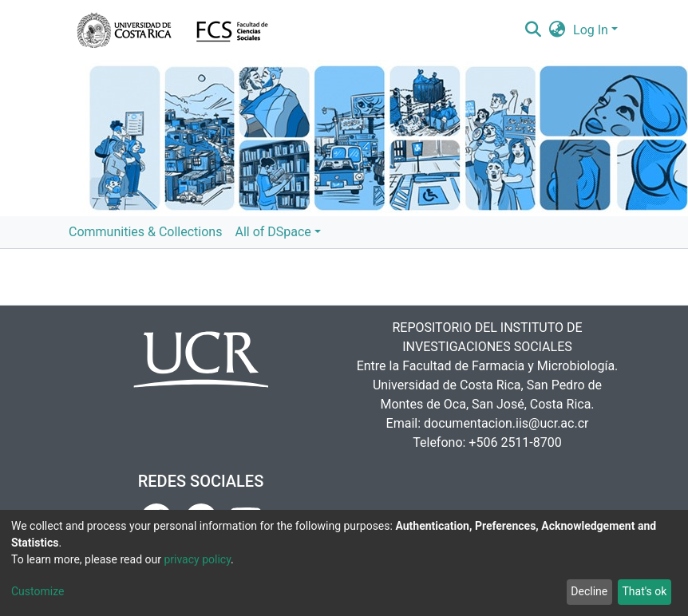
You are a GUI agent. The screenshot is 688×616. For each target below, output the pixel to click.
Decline (589, 591)
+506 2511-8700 (515, 442)
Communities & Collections (145, 232)
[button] (558, 30)
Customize (38, 591)
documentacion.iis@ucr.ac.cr (506, 423)
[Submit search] (533, 30)
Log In (591, 30)
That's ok (644, 591)
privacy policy (197, 559)
